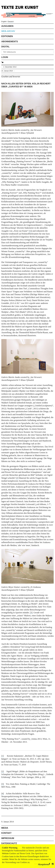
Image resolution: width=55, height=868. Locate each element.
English (4, 22)
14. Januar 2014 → (8, 71)
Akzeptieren (43, 864)
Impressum (8, 838)
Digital (5, 47)
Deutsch (11, 22)
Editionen (7, 36)
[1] (30, 231)
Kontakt (6, 833)
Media (5, 828)
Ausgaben (7, 26)
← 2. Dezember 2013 (9, 67)
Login (5, 57)
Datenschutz (9, 843)
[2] (3, 771)
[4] (50, 630)
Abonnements (10, 42)
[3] (31, 613)
